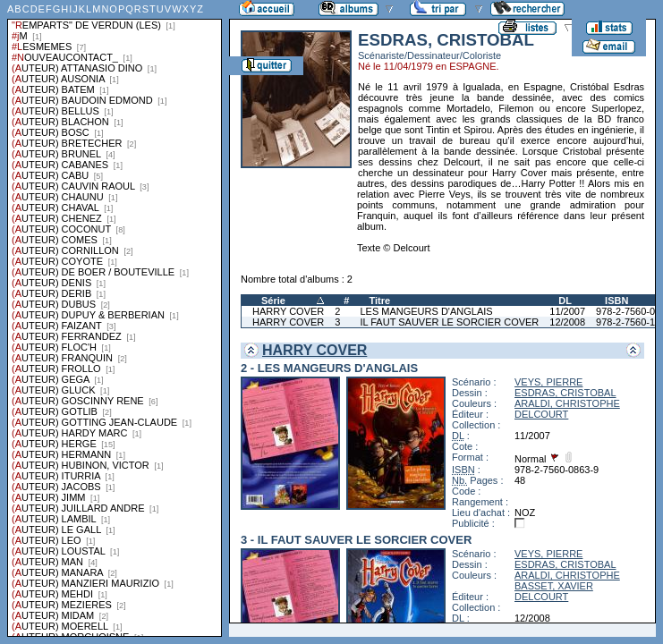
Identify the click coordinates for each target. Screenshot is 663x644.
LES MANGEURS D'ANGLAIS (426, 311)
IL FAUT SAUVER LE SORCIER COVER (449, 322)
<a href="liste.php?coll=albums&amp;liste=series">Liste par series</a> (115, 318)
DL (565, 301)
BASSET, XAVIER (554, 586)
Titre (379, 301)
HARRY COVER (288, 311)
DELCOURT (541, 414)
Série (273, 301)
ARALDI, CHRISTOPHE (567, 403)
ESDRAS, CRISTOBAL (565, 393)
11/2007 (567, 311)
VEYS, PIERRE (548, 382)
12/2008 (567, 322)
